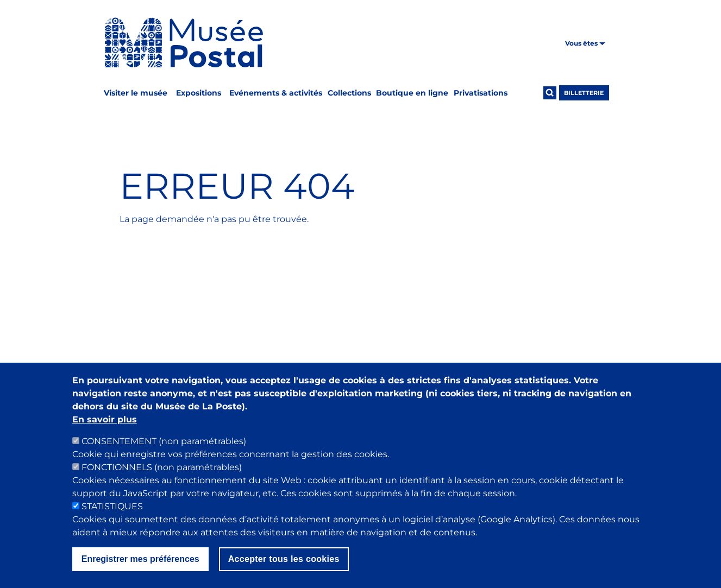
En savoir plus (105, 430)
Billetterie (584, 93)
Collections (349, 93)
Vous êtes (585, 43)
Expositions (199, 93)
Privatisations (481, 93)
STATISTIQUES (112, 517)
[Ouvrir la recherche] (550, 93)
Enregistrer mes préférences (140, 570)
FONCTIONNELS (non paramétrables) (162, 478)
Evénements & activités (276, 93)
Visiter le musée (136, 93)
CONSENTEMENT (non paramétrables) (164, 452)
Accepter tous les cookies (284, 570)
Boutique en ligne (412, 93)
